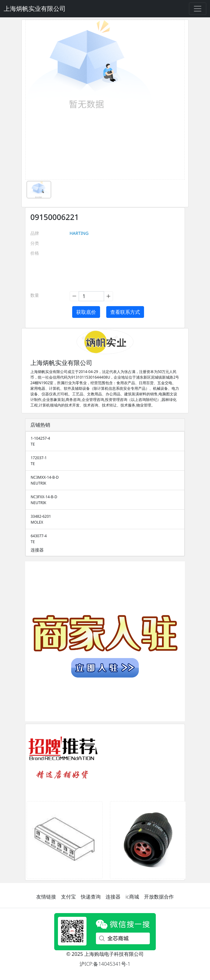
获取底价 (86, 312)
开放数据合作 (159, 897)
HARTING (79, 233)
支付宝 (68, 897)
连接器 (113, 897)
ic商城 (132, 897)
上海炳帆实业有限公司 (35, 9)
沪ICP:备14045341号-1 (105, 964)
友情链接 (46, 897)
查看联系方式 (125, 312)
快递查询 (91, 897)
